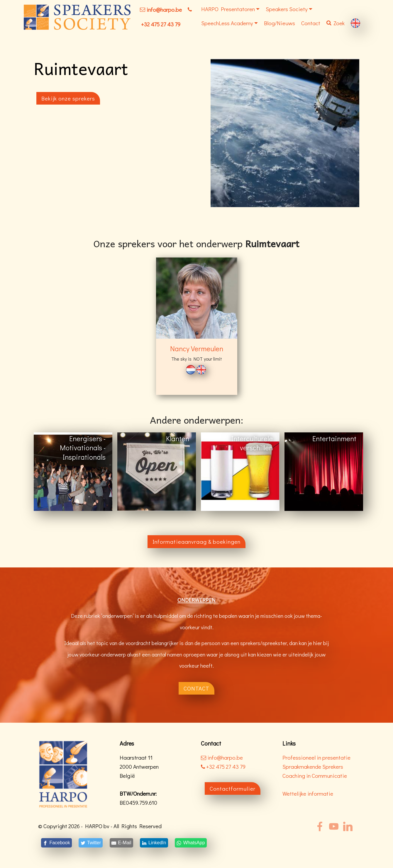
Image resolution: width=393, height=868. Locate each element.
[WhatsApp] (191, 843)
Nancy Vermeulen (197, 348)
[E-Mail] (121, 843)
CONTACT (196, 688)
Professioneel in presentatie (316, 757)
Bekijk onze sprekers (68, 98)
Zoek (336, 23)
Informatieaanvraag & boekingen (196, 542)
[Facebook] (56, 843)
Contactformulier (233, 788)
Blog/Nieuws (279, 23)
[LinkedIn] (154, 843)
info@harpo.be (164, 10)
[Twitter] (91, 843)
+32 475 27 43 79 (161, 24)
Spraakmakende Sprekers (313, 766)
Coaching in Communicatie (315, 776)
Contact (311, 23)
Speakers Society (287, 9)
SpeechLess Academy (227, 23)
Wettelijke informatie (308, 793)
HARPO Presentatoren (228, 9)
